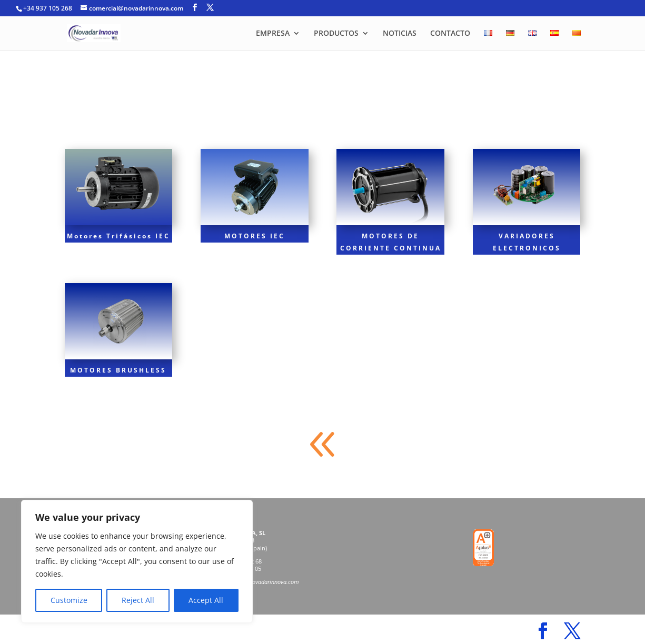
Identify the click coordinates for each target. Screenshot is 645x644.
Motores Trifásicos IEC (118, 236)
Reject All (138, 600)
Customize (69, 600)
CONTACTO (450, 34)
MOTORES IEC (255, 236)
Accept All (206, 600)
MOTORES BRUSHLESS (118, 370)
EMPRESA (273, 34)
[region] (137, 561)
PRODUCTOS (336, 34)
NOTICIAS (400, 34)
